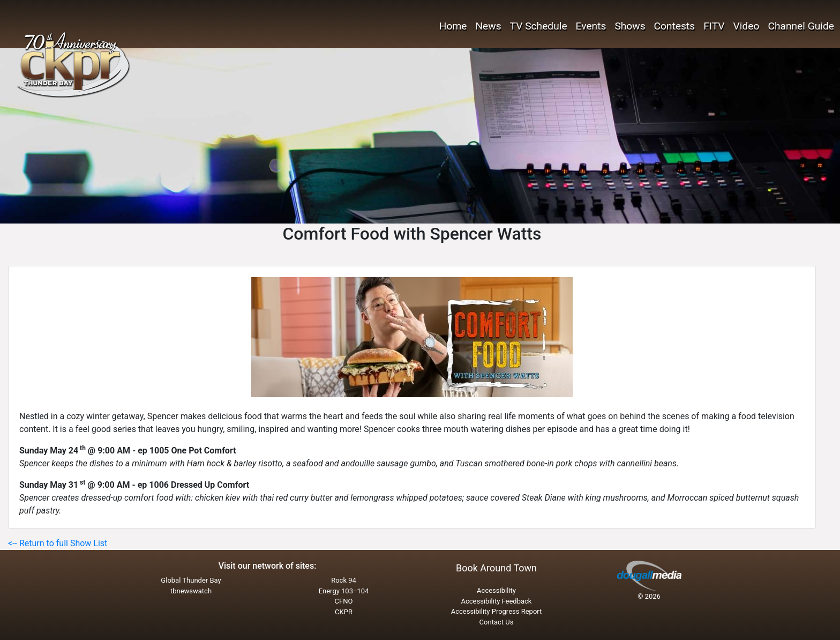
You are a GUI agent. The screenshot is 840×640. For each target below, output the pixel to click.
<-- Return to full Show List (58, 543)
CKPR (344, 612)
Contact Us (497, 622)
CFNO (344, 601)
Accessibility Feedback (497, 601)
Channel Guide (801, 26)
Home (453, 26)
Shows (630, 26)
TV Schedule (539, 26)
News (488, 26)
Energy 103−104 (344, 591)
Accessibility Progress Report (497, 611)
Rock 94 (344, 580)
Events (591, 26)
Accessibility (496, 590)
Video (747, 26)
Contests (675, 26)
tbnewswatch (191, 591)
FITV (714, 26)
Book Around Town (496, 568)
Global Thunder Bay (191, 580)
